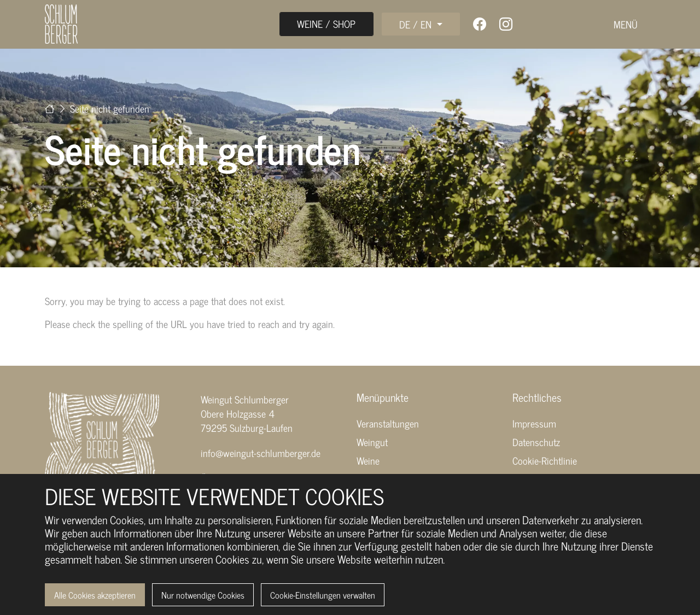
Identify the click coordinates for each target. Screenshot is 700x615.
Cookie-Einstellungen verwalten (323, 595)
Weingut (372, 442)
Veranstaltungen (388, 423)
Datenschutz (536, 442)
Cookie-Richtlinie (545, 460)
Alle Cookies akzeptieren (95, 595)
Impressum (534, 423)
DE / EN (417, 24)
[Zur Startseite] (50, 108)
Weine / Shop (326, 24)
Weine (368, 460)
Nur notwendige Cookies (203, 595)
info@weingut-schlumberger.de (261, 453)
